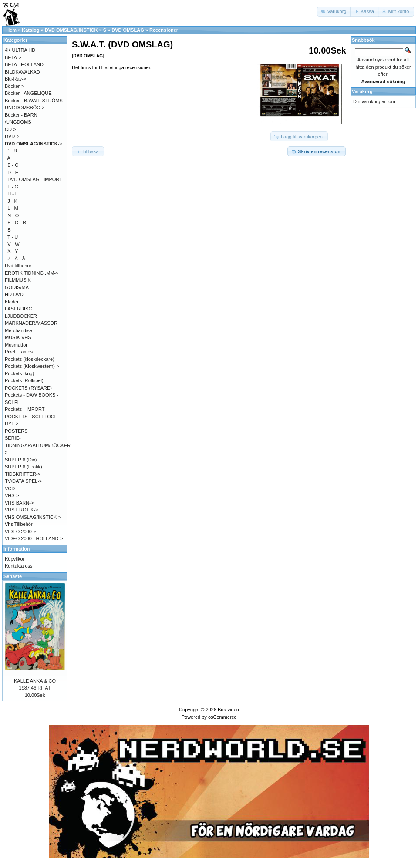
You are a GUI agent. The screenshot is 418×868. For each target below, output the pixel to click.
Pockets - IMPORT (25, 409)
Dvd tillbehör (18, 266)
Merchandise (19, 330)
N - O (13, 215)
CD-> (10, 129)
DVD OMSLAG (128, 30)
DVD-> (12, 136)
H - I (12, 194)
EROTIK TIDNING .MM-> (32, 273)
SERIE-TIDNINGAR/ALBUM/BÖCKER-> (39, 445)
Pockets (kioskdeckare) (30, 359)
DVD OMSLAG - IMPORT (35, 179)
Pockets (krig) (19, 373)
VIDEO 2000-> (20, 532)
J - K (12, 201)
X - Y (13, 251)
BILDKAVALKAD (22, 72)
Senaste (13, 576)
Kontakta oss (19, 566)
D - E (13, 172)
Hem (11, 30)
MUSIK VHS (18, 337)
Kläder (12, 302)
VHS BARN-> (19, 503)
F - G (13, 187)
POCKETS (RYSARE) (28, 388)
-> (34, 144)
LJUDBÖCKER (21, 316)
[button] (334, 12)
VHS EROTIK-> (22, 510)
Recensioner (164, 30)
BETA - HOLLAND (24, 64)
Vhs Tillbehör (19, 524)
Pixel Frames (19, 352)
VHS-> (12, 495)
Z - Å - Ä (16, 259)
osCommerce (222, 717)
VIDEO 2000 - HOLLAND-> (34, 538)
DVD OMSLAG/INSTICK (71, 30)
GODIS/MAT (18, 287)
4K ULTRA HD (20, 50)
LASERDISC (18, 309)
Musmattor (16, 345)
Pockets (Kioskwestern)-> (32, 366)
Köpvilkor (15, 559)
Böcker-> (14, 86)
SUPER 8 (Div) (21, 460)
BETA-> (13, 57)
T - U (13, 237)
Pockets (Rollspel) (24, 380)
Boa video (228, 710)
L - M (13, 208)
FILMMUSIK (18, 280)
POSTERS (16, 431)
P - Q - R (17, 222)
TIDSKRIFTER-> (23, 474)
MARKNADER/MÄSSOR (31, 323)
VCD (10, 488)
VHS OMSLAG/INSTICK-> (33, 517)
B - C (13, 165)
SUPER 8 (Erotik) (24, 467)
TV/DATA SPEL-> (23, 481)
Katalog (30, 30)
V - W (13, 244)
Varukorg (362, 91)
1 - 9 (12, 151)
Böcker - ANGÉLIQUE (28, 93)
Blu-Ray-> (15, 79)
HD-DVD (14, 294)
